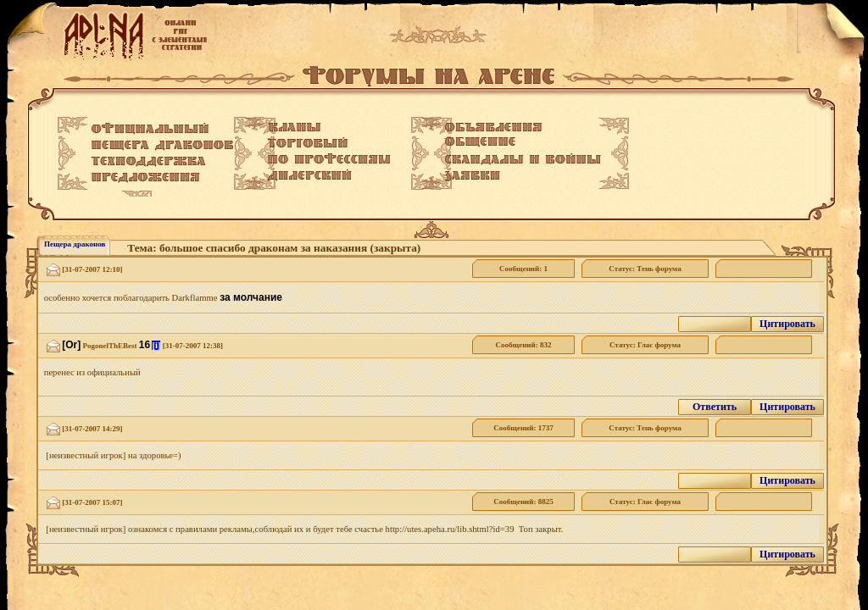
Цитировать (787, 324)
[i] (156, 345)
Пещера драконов (75, 244)
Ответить (715, 407)
